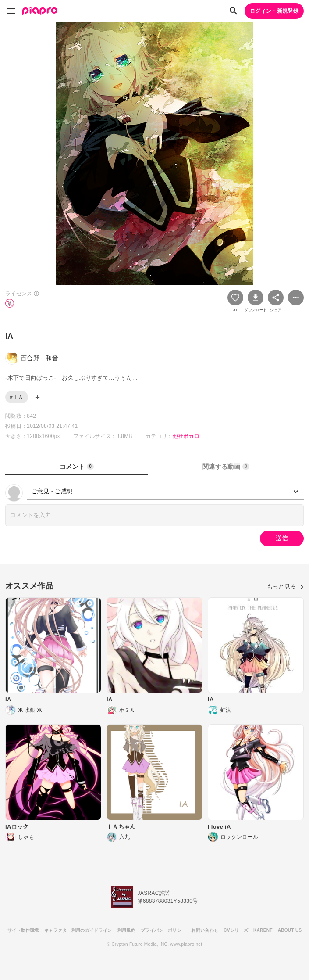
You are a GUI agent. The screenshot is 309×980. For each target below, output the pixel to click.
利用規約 (126, 930)
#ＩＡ (17, 397)
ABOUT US (290, 930)
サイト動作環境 (23, 930)
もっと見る (285, 587)
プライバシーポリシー (163, 930)
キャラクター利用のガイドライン (78, 930)
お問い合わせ (205, 930)
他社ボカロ (186, 436)
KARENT (263, 930)
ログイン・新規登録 (274, 11)
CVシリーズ (236, 930)
